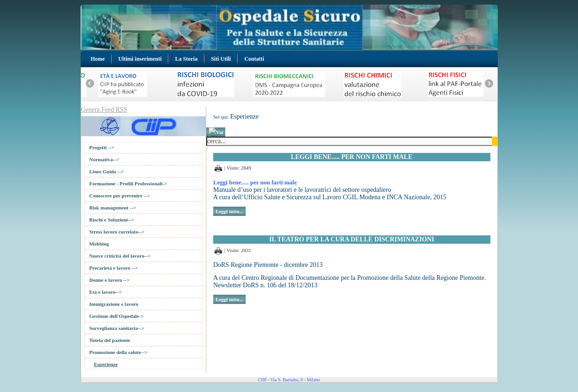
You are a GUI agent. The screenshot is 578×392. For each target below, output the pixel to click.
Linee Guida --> (107, 171)
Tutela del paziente (110, 340)
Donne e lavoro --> (110, 280)
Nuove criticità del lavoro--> (120, 256)
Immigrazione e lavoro (114, 304)
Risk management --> (113, 208)
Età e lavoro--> (106, 292)
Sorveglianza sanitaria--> (117, 328)
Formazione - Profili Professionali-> (128, 183)
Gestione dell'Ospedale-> (117, 316)
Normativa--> (104, 159)
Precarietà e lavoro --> (114, 268)
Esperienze (106, 364)
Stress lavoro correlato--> (117, 232)
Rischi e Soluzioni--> (112, 220)
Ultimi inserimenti (140, 59)
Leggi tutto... (229, 211)
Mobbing (99, 244)
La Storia (186, 59)
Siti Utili (221, 59)
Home (98, 59)
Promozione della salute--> (118, 352)
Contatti (254, 59)
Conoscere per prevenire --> (120, 196)
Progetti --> (102, 147)
